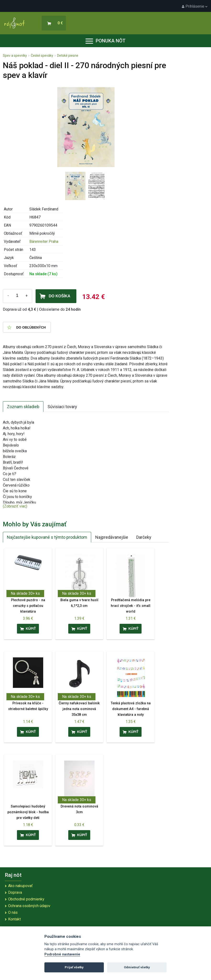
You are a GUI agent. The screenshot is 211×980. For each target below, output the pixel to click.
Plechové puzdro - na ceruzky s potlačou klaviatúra (28, 606)
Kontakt (14, 919)
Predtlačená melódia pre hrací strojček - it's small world (131, 606)
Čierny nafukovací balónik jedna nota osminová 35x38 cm (79, 709)
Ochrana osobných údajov (29, 906)
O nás (13, 912)
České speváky (42, 56)
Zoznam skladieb (23, 407)
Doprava (15, 892)
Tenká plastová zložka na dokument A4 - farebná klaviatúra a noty (131, 709)
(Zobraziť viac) (15, 506)
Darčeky (144, 537)
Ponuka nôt (105, 41)
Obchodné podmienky (26, 899)
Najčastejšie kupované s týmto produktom (47, 537)
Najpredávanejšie (112, 537)
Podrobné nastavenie (62, 954)
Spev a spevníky (15, 56)
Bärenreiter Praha (44, 241)
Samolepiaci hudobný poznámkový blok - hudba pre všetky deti (28, 812)
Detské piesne (68, 56)
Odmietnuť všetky (137, 967)
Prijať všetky (74, 967)
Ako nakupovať (20, 886)
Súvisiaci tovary (62, 407)
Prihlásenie (195, 6)
